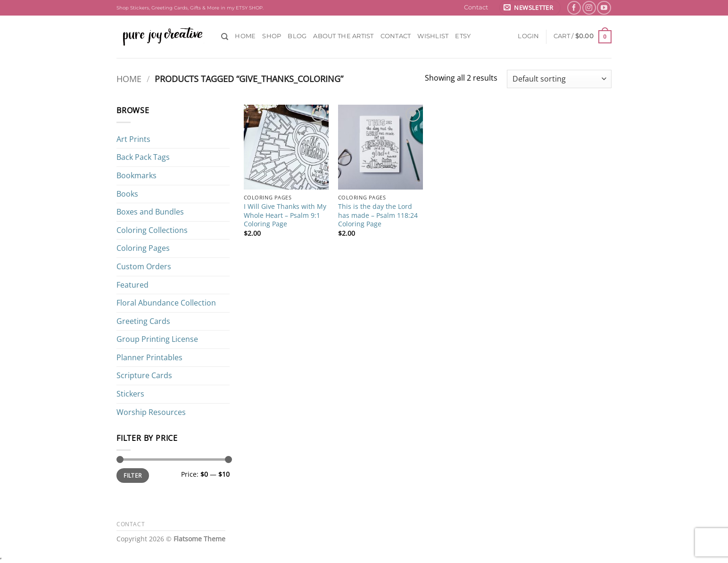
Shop (272, 36)
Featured (132, 285)
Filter (132, 475)
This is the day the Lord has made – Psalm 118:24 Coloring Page (378, 215)
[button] (530, 8)
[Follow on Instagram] (589, 8)
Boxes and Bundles (150, 212)
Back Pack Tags (143, 157)
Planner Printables (149, 357)
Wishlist (433, 36)
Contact (476, 7)
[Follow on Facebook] (574, 8)
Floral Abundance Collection (166, 303)
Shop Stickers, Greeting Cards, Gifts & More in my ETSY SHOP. (190, 8)
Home (245, 36)
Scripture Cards (144, 375)
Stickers (130, 394)
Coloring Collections (152, 230)
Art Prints (133, 139)
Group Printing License (157, 339)
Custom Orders (144, 266)
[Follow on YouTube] (604, 8)
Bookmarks (136, 175)
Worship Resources (151, 412)
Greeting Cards (143, 321)
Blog (297, 36)
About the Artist (343, 36)
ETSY (463, 36)
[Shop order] (559, 79)
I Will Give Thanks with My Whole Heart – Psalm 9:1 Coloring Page (285, 215)
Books (127, 194)
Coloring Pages (143, 248)
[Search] (225, 37)
